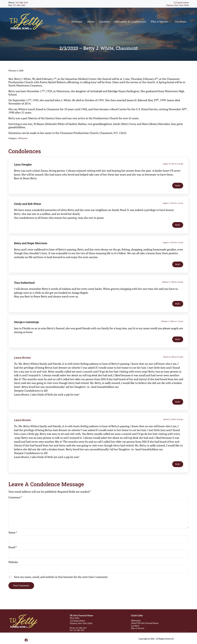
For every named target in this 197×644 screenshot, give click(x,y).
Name (13, 532)
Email (13, 547)
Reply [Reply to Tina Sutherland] (178, 304)
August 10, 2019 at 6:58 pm (173, 164)
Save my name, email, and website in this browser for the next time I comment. (61, 577)
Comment (15, 497)
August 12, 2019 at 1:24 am (173, 203)
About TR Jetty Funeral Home (145, 623)
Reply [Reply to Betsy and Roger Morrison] (178, 264)
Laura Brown (22, 358)
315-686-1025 (19, 5)
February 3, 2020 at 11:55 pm (172, 321)
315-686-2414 (22, 2)
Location (135, 626)
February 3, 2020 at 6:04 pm (173, 282)
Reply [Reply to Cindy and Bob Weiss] (178, 225)
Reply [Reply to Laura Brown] (178, 402)
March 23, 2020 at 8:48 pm (173, 419)
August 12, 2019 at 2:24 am (173, 242)
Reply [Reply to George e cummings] (178, 339)
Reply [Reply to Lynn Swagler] (178, 186)
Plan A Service (138, 628)
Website (13, 562)
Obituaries (23, 138)
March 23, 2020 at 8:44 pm (173, 357)
